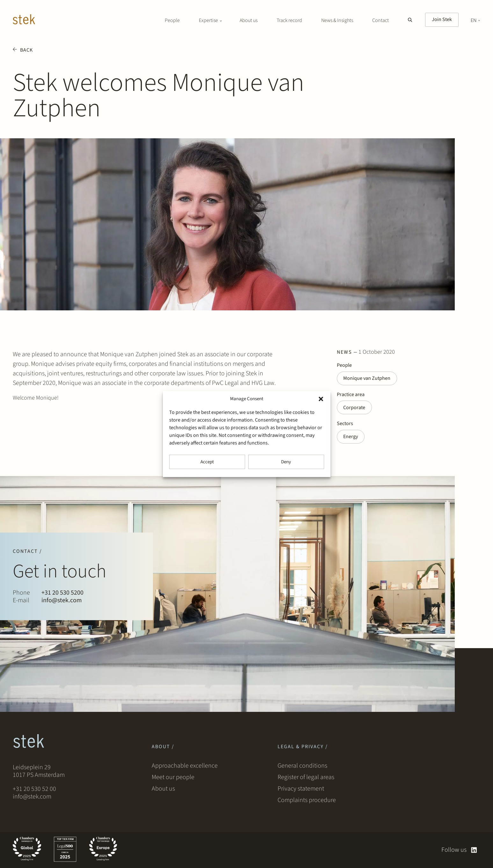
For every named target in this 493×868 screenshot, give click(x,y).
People (172, 20)
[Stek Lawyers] (24, 20)
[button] (321, 399)
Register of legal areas (306, 778)
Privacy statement (301, 789)
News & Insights (337, 20)
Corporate (355, 408)
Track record (289, 20)
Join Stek (442, 19)
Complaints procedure (307, 800)
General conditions (302, 766)
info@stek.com (62, 601)
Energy (351, 437)
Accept (207, 462)
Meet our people (173, 778)
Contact (381, 20)
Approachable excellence (185, 766)
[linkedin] (474, 850)
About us (249, 20)
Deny (286, 462)
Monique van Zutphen (367, 379)
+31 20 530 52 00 (34, 789)
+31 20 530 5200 (62, 593)
